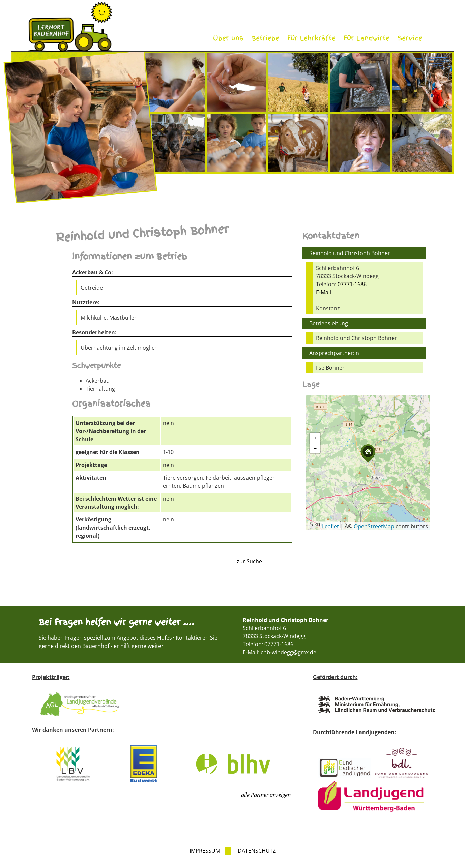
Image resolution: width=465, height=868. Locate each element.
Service (410, 38)
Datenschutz (257, 851)
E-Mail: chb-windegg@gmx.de (280, 652)
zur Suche (249, 561)
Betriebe (265, 38)
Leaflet (330, 526)
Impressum (205, 851)
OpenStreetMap (374, 526)
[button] (368, 454)
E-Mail (324, 292)
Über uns (228, 38)
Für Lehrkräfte (311, 38)
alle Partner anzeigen (266, 795)
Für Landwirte (367, 38)
